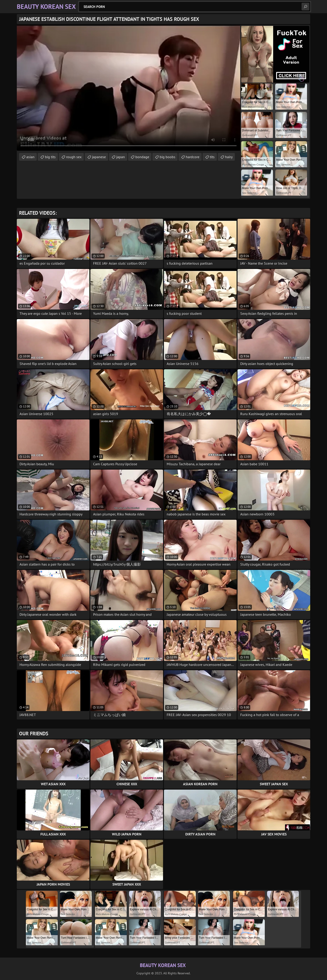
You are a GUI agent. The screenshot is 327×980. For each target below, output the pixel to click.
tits (212, 157)
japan (121, 157)
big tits (50, 157)
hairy (229, 157)
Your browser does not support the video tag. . (129, 88)
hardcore (193, 157)
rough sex (74, 157)
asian (30, 157)
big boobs (167, 157)
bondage (142, 157)
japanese (99, 157)
